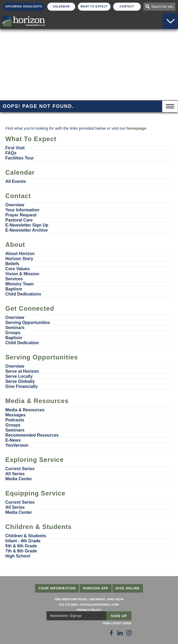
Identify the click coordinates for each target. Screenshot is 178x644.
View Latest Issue (117, 623)
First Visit (15, 148)
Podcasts (15, 420)
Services (14, 279)
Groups (13, 333)
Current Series (20, 469)
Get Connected (30, 308)
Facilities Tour (20, 158)
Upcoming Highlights (24, 7)
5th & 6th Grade (21, 546)
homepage (136, 128)
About (15, 245)
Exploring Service (35, 460)
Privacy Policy (89, 610)
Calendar (61, 7)
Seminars (15, 328)
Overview (15, 205)
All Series (15, 474)
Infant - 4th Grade (23, 541)
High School (18, 556)
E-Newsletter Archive (26, 230)
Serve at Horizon (22, 371)
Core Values (18, 269)
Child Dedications (23, 294)
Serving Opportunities (28, 323)
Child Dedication (22, 343)
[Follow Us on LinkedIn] (120, 633)
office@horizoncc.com (99, 605)
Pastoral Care (19, 220)
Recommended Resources (32, 435)
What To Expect (94, 7)
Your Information (22, 210)
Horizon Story (19, 259)
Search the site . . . (163, 7)
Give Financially (22, 386)
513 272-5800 (68, 605)
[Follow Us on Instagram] (129, 633)
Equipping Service (35, 493)
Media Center (19, 479)
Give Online (128, 588)
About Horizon (20, 254)
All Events (16, 181)
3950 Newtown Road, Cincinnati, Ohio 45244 (89, 599)
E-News (13, 440)
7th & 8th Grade (21, 551)
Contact (127, 7)
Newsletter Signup (66, 616)
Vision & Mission (22, 274)
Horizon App (96, 588)
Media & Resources (37, 401)
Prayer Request (21, 215)
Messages (16, 415)
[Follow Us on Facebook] (111, 633)
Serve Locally (19, 376)
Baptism (14, 289)
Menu (170, 106)
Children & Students (39, 527)
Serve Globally (20, 381)
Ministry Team (19, 284)
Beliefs (12, 264)
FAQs (11, 153)
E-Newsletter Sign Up (27, 225)
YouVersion (17, 445)
